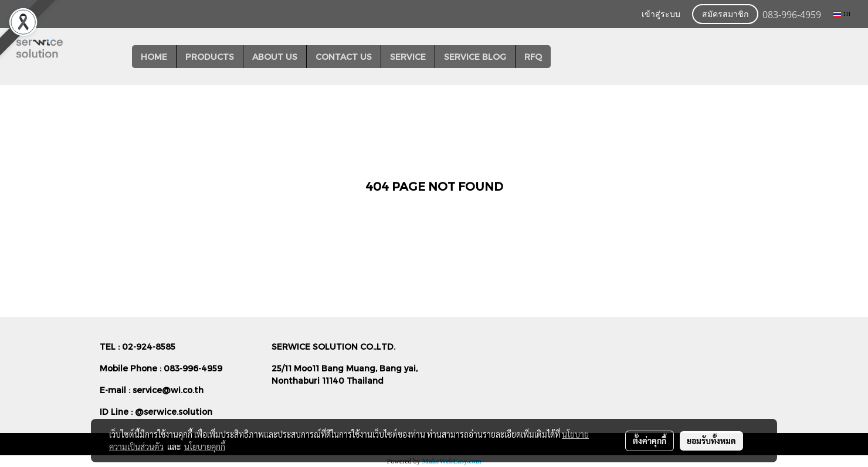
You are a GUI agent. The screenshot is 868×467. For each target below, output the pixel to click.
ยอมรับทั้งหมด (711, 441)
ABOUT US (275, 57)
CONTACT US (344, 57)
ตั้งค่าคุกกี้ (650, 441)
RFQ (533, 57)
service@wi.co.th (168, 390)
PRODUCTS (210, 57)
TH (842, 14)
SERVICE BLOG (475, 57)
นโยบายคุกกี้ (205, 446)
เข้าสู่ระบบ (661, 15)
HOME (154, 57)
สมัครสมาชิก (725, 15)
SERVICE (408, 57)
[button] (561, 57)
